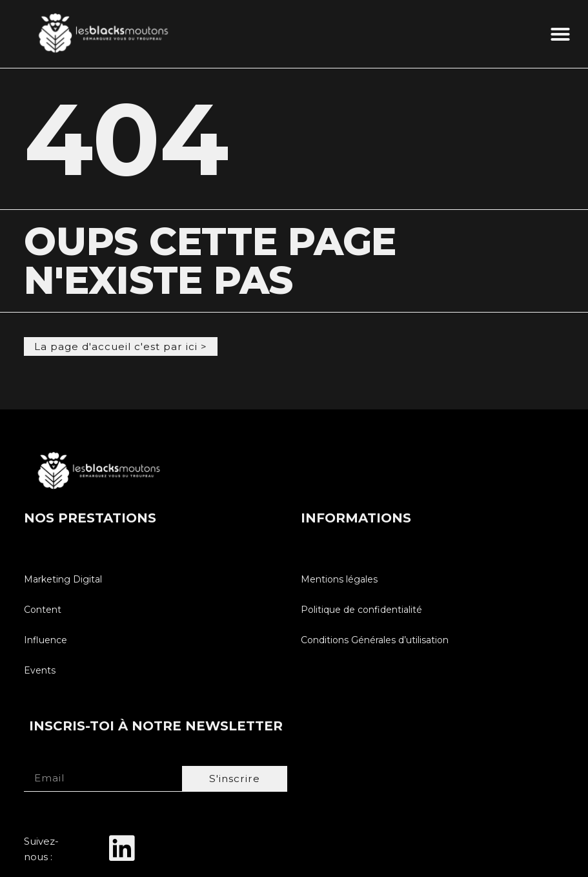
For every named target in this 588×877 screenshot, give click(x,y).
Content (43, 609)
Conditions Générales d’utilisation (375, 639)
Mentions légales (339, 579)
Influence (46, 639)
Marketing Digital (63, 579)
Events (40, 670)
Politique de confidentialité (361, 609)
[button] (560, 34)
